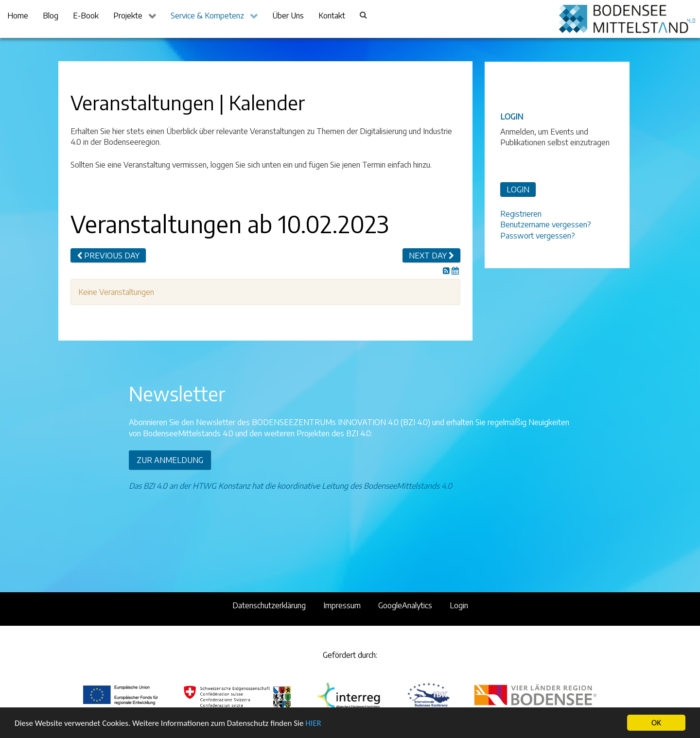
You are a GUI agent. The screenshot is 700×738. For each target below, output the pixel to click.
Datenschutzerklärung (269, 605)
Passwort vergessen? (538, 236)
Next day (431, 256)
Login (459, 605)
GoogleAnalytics (405, 605)
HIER (313, 724)
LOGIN (518, 189)
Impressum (342, 605)
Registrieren (521, 214)
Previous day (108, 256)
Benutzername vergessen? (546, 224)
